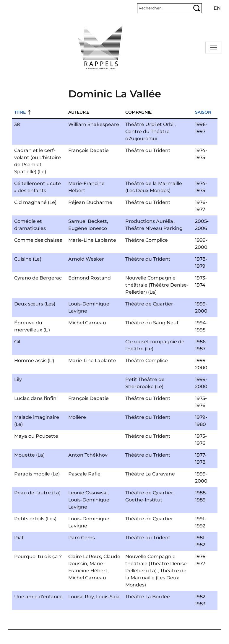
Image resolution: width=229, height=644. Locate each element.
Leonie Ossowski (88, 493)
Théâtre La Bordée (148, 597)
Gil (17, 342)
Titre (20, 112)
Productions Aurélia (149, 221)
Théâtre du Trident (148, 150)
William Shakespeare (94, 124)
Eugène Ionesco (88, 228)
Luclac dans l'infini (36, 398)
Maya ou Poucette (36, 436)
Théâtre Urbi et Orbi (149, 124)
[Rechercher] (165, 8)
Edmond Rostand (90, 278)
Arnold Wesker (86, 259)
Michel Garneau (87, 323)
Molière (77, 417)
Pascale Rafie (84, 474)
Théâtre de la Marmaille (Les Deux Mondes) (156, 578)
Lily (18, 379)
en (217, 8)
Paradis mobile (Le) (37, 474)
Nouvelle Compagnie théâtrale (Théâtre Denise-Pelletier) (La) (157, 285)
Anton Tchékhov (88, 455)
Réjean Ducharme (90, 202)
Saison (203, 112)
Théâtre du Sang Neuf (152, 323)
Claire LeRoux (85, 556)
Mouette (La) (29, 455)
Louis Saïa (108, 597)
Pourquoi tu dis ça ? (38, 556)
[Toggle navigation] (214, 48)
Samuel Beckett (88, 221)
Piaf (19, 538)
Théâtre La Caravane (150, 474)
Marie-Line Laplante (92, 240)
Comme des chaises (38, 240)
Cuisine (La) (28, 259)
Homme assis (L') (34, 361)
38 (17, 124)
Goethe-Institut (144, 500)
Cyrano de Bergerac (38, 278)
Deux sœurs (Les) (35, 304)
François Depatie (88, 150)
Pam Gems (82, 538)
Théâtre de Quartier (149, 304)
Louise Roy (81, 597)
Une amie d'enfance (38, 597)
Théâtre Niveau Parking (154, 228)
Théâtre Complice (147, 240)
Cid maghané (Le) (35, 202)
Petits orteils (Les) (35, 519)
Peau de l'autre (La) (37, 493)
